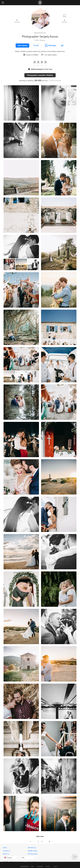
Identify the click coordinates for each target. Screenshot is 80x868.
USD (23, 855)
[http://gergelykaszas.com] (62, 45)
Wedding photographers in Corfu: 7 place (42, 69)
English (8, 855)
